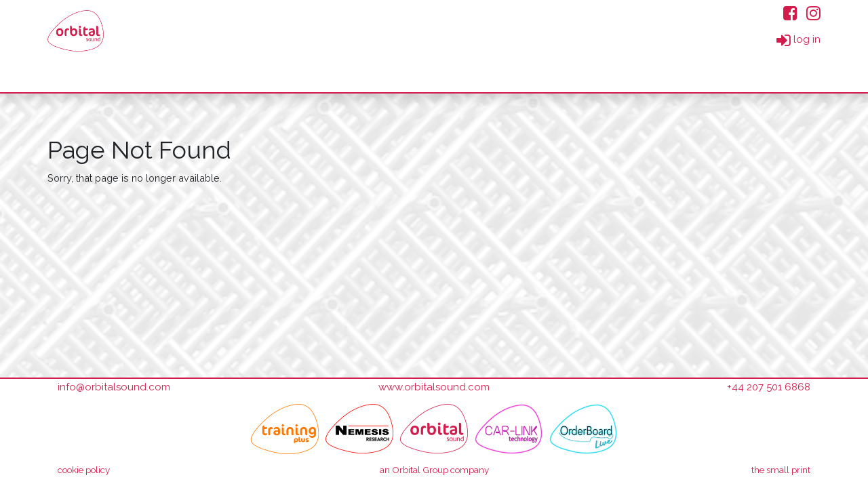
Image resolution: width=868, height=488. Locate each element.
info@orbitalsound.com (114, 387)
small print (781, 470)
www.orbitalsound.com (434, 387)
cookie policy (84, 470)
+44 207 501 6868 (769, 387)
